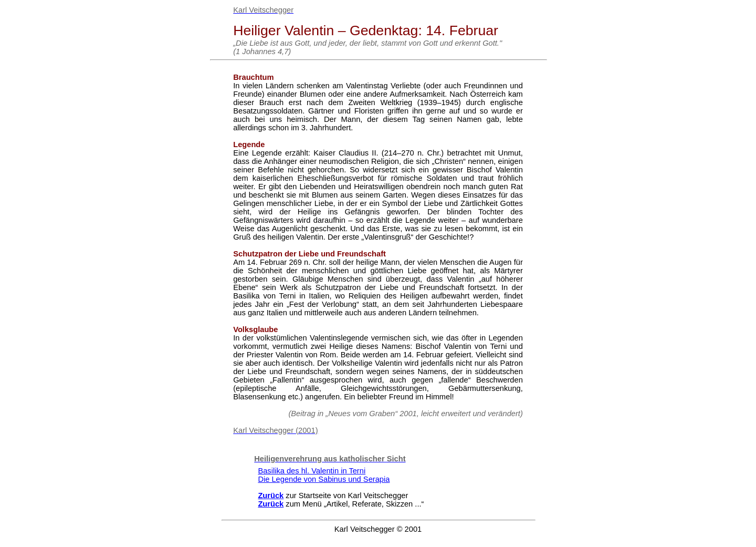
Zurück (271, 496)
